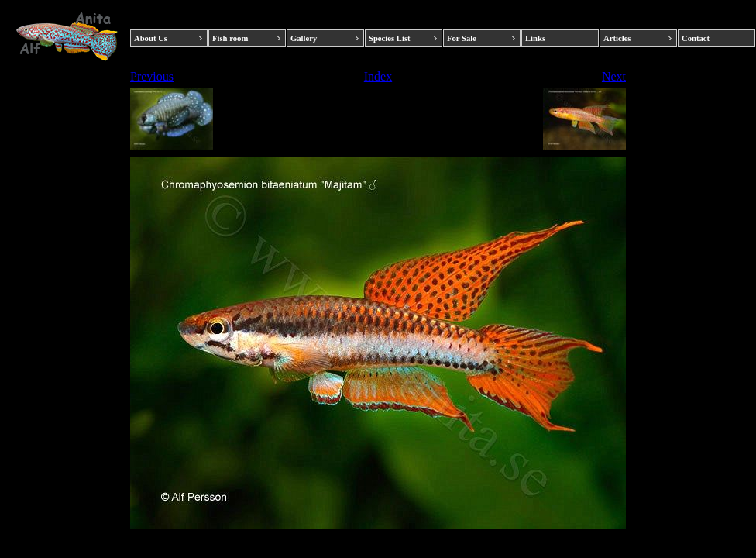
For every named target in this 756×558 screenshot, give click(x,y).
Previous (152, 76)
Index (378, 76)
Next (614, 76)
